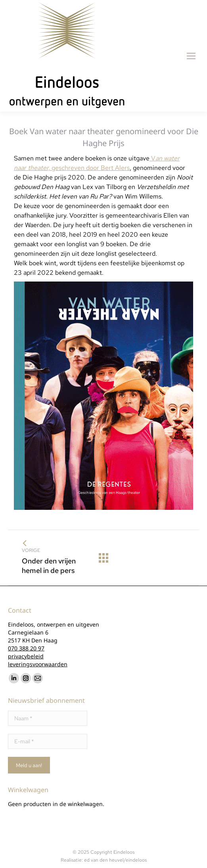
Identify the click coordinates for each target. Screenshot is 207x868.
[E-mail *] (48, 741)
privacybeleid (26, 656)
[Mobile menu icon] (191, 56)
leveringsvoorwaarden (38, 664)
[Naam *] (48, 718)
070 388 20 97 (26, 648)
